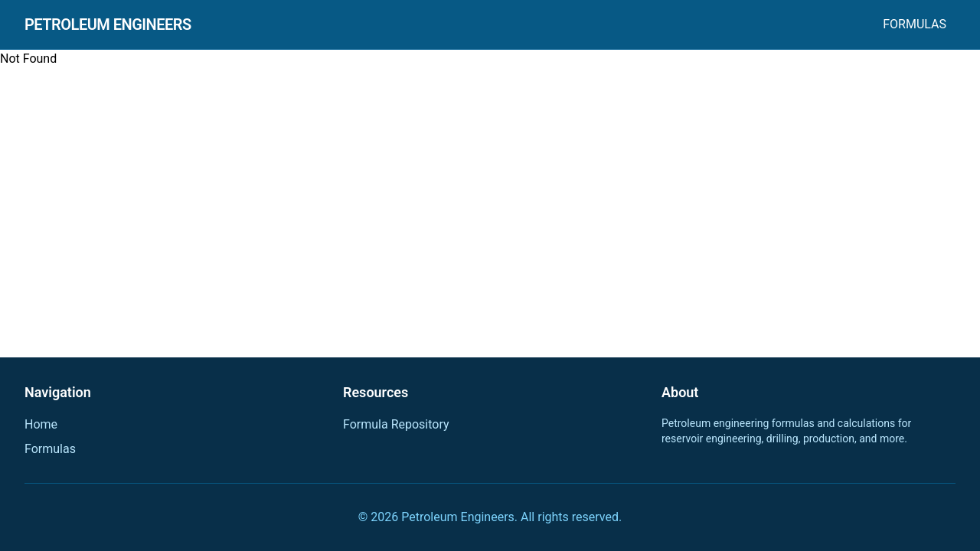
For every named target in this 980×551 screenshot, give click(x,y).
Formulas (915, 24)
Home (41, 424)
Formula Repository (396, 424)
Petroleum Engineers (108, 24)
